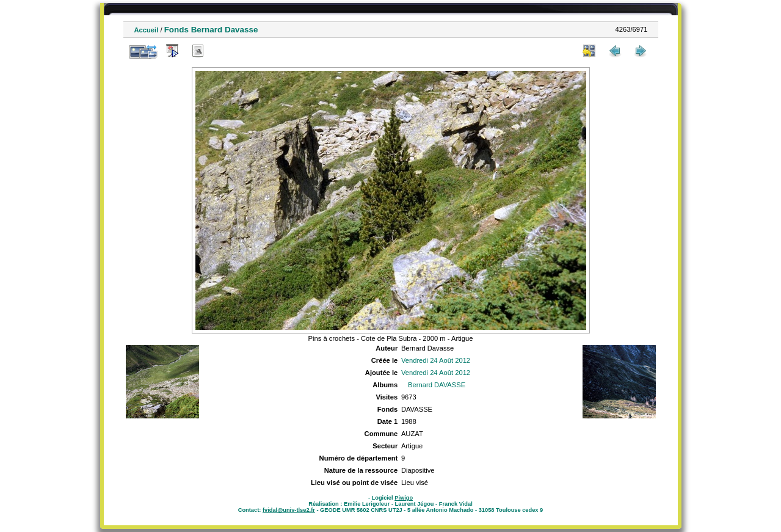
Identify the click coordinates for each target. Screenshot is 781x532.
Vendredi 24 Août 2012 (436, 360)
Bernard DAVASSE (437, 385)
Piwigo (404, 498)
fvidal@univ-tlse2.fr (289, 510)
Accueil (147, 30)
